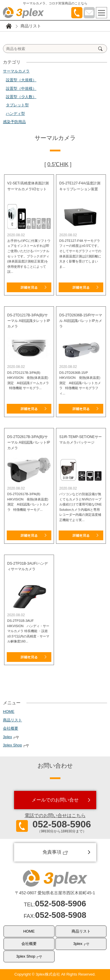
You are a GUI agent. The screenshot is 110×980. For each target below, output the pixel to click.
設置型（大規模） (21, 80)
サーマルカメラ (16, 71)
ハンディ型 (15, 114)
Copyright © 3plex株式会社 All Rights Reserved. (55, 974)
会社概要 (11, 728)
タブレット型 (17, 105)
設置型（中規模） (21, 89)
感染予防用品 (14, 122)
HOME (9, 712)
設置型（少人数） (21, 97)
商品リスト (12, 720)
